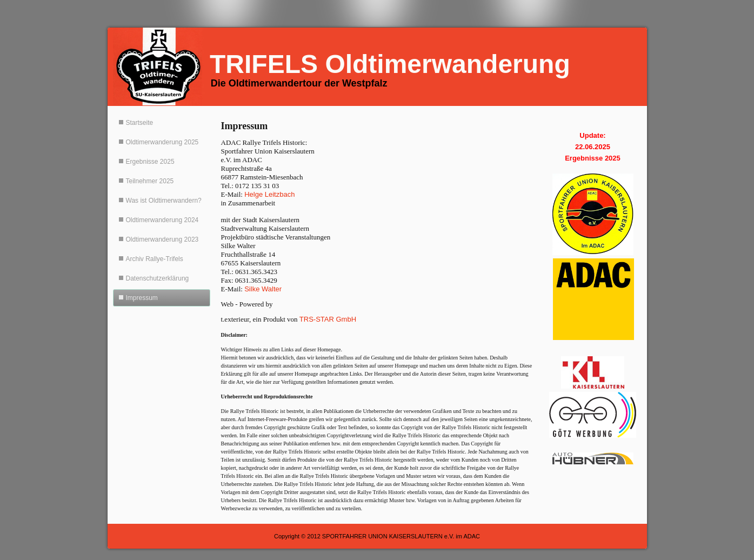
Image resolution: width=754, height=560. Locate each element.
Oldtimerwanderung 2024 (162, 220)
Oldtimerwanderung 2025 (162, 142)
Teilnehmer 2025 (150, 181)
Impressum (142, 298)
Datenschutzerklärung (158, 278)
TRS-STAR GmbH (328, 319)
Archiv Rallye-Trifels (155, 259)
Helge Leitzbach (269, 194)
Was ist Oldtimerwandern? (164, 201)
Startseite (140, 123)
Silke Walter (263, 289)
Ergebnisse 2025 (150, 162)
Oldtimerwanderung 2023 (162, 239)
